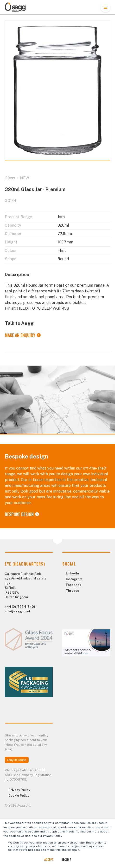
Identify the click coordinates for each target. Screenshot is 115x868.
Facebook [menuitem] (74, 585)
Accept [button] (49, 859)
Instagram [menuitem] (74, 579)
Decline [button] (66, 859)
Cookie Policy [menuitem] (19, 796)
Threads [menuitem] (72, 591)
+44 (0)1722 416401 (20, 607)
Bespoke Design (19, 514)
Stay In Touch (17, 760)
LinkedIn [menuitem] (72, 573)
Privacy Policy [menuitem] (19, 790)
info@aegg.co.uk (18, 611)
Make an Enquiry (20, 335)
